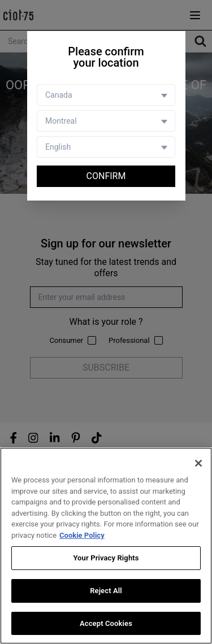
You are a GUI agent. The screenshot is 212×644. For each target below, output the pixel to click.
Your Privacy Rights (106, 559)
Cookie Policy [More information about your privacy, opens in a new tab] (82, 536)
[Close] (198, 464)
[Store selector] (106, 121)
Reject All (106, 591)
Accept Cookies (106, 624)
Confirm (106, 176)
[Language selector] (106, 147)
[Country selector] (106, 95)
